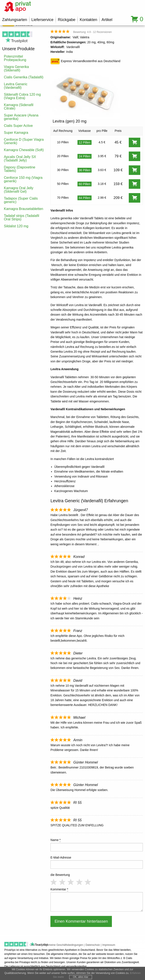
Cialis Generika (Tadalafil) (24, 77)
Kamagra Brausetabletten (23, 209)
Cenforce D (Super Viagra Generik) (24, 141)
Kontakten (88, 20)
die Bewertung (60, 875)
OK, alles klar (81, 977)
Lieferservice (42, 20)
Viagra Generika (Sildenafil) (16, 69)
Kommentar (59, 889)
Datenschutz (93, 945)
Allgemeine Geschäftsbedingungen (63, 945)
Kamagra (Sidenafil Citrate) (19, 107)
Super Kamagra (16, 133)
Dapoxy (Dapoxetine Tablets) (20, 169)
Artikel (107, 20)
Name (56, 840)
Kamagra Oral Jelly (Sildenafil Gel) (19, 190)
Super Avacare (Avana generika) (21, 117)
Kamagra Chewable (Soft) (24, 150)
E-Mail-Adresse (61, 857)
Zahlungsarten (15, 20)
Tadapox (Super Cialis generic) (21, 200)
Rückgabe (67, 20)
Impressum (109, 945)
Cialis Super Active (18, 126)
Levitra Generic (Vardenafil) (16, 86)
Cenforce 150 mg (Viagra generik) (23, 179)
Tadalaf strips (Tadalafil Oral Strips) (22, 217)
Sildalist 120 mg (16, 226)
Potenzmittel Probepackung (15, 58)
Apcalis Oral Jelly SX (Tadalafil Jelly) (20, 159)
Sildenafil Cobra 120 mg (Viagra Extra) (22, 96)
